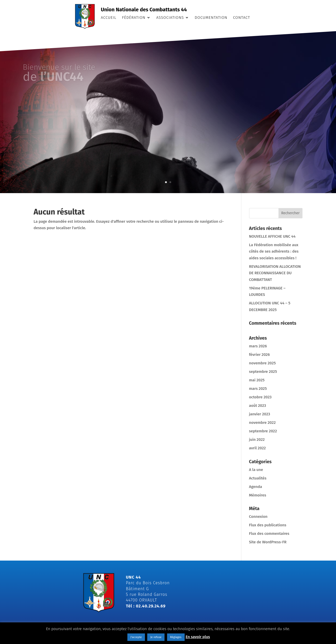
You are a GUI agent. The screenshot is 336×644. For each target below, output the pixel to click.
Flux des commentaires (269, 534)
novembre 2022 (262, 423)
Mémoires (258, 495)
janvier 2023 (260, 414)
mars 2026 (258, 346)
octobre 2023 (260, 397)
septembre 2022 (263, 431)
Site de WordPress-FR (268, 542)
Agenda (256, 487)
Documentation (211, 18)
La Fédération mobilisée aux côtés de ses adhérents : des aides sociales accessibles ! (274, 251)
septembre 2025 (263, 372)
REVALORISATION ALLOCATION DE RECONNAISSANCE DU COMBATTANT (275, 273)
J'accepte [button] (136, 637)
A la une (256, 470)
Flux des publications (268, 525)
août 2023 (258, 406)
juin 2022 (257, 440)
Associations (170, 18)
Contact (242, 18)
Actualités (258, 478)
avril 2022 (257, 448)
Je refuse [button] (156, 637)
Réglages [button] (176, 637)
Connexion (258, 517)
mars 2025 (258, 389)
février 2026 (260, 355)
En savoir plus (198, 637)
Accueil (109, 18)
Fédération (134, 18)
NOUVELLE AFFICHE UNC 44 (272, 236)
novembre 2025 (263, 363)
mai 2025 (257, 380)
